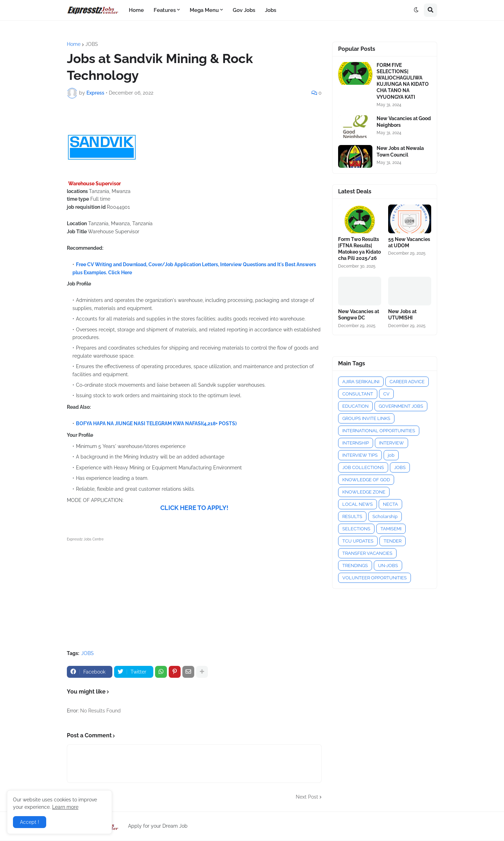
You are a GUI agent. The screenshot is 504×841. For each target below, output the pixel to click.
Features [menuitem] (165, 10)
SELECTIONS (356, 529)
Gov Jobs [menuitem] (244, 10)
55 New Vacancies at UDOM (409, 242)
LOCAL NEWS (358, 504)
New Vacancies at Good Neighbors (404, 122)
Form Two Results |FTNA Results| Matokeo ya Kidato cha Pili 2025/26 (359, 249)
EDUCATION (355, 406)
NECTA (390, 504)
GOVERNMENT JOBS (401, 406)
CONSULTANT (358, 394)
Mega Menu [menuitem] (204, 10)
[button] (416, 10)
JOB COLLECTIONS (363, 467)
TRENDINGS (355, 566)
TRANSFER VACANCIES (367, 553)
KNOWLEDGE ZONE (364, 492)
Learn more (65, 807)
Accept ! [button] (30, 822)
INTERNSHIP (356, 443)
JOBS (92, 44)
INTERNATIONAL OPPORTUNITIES (379, 431)
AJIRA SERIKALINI (361, 382)
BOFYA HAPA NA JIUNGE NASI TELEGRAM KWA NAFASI (139, 423)
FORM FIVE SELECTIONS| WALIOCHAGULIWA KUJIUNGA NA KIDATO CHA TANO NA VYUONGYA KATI (403, 81)
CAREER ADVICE (407, 382)
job (391, 455)
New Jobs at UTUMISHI (402, 315)
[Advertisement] (194, 592)
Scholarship (385, 516)
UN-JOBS (388, 566)
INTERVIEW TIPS (360, 455)
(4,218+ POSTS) (219, 423)
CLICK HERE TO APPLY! (194, 508)
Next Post (307, 797)
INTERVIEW (391, 443)
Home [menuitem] (136, 10)
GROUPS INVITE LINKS (366, 418)
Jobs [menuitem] (271, 10)
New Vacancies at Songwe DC (359, 315)
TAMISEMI (391, 529)
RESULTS (352, 516)
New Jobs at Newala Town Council (400, 151)
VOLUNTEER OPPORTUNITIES (374, 578)
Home (74, 44)
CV (386, 394)
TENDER (393, 541)
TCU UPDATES (358, 541)
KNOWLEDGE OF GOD (366, 480)
